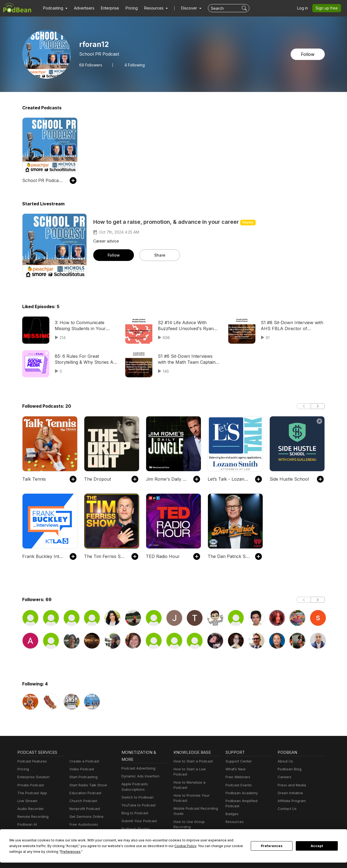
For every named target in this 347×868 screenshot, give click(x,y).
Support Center (238, 761)
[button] (55, 8)
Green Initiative (290, 793)
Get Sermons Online (86, 817)
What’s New (235, 769)
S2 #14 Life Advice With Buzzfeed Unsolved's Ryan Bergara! (184, 326)
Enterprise (107, 8)
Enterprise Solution (32, 777)
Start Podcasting (83, 777)
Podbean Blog (289, 769)
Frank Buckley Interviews (43, 556)
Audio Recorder (30, 809)
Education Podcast (84, 793)
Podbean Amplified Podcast (247, 801)
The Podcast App (31, 793)
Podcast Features (31, 761)
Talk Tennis (33, 479)
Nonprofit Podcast (84, 809)
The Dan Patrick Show (229, 556)
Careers (284, 777)
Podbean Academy (241, 793)
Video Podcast (81, 769)
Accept (317, 846)
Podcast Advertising (137, 768)
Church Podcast (82, 801)
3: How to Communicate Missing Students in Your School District (86, 325)
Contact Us (286, 809)
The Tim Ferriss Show (105, 556)
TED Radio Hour (162, 556)
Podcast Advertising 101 (193, 824)
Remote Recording (32, 817)
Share (160, 255)
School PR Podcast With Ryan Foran (43, 180)
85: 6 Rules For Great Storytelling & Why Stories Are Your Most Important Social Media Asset (84, 360)
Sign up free (328, 8)
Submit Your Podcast (138, 821)
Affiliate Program (291, 801)
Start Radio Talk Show (87, 785)
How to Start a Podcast (192, 761)
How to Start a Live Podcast (196, 769)
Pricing (128, 8)
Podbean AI (27, 824)
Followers (90, 65)
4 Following (132, 65)
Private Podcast (30, 785)
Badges (232, 809)
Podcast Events (238, 785)
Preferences (272, 846)
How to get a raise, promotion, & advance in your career (166, 222)
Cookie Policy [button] (133, 846)
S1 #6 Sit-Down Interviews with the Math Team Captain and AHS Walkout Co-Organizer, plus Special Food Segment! (189, 360)
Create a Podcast (83, 761)
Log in (304, 8)
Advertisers (82, 8)
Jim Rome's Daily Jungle (167, 479)
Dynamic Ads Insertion (139, 776)
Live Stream (27, 801)
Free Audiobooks (83, 824)
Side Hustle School (288, 479)
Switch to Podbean (136, 797)
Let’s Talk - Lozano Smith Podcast (229, 479)
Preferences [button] (19, 851)
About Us (285, 761)
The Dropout (96, 479)
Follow (308, 54)
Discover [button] (184, 8)
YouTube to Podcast (137, 805)
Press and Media (291, 785)
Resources (234, 817)
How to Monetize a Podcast (195, 777)
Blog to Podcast (134, 813)
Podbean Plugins (135, 829)
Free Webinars (237, 777)
